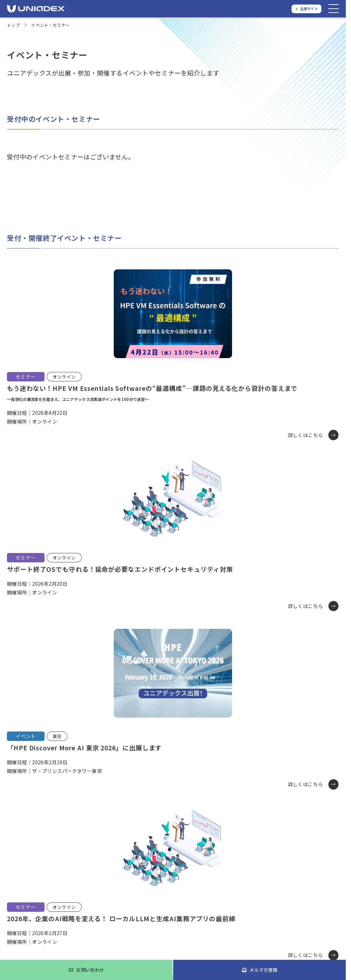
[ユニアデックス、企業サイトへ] (307, 9)
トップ (13, 25)
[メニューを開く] (334, 9)
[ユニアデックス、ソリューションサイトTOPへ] (36, 9)
